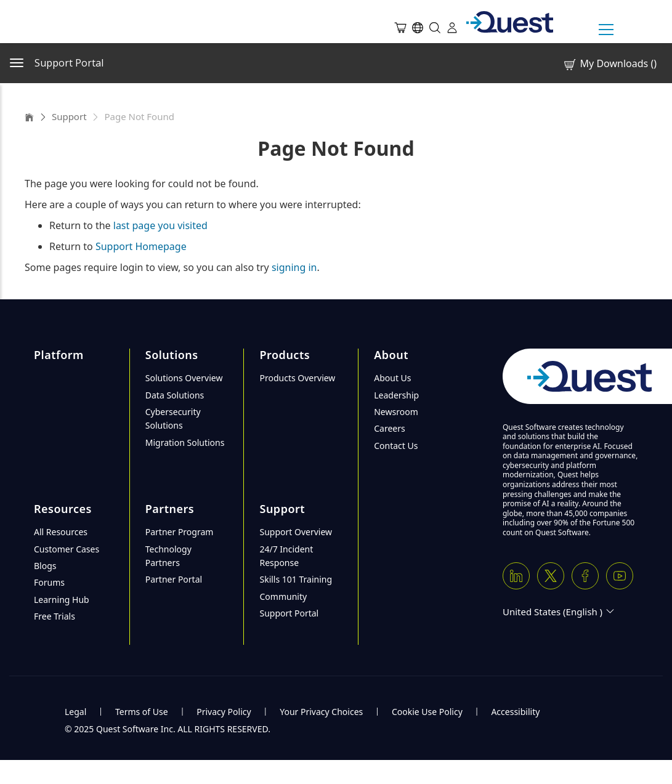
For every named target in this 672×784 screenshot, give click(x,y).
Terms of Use (142, 712)
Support (69, 116)
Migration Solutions (185, 443)
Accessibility (515, 712)
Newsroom (396, 412)
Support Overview (296, 532)
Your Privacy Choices (321, 712)
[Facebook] (585, 576)
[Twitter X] (551, 576)
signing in (294, 267)
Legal (75, 712)
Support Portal (289, 613)
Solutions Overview (184, 378)
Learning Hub (62, 600)
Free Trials (55, 616)
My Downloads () (609, 64)
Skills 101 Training (296, 579)
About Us (392, 378)
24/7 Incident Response (286, 556)
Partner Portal (174, 579)
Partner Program (180, 532)
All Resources (61, 532)
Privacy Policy (224, 712)
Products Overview (297, 378)
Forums (49, 582)
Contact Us (396, 446)
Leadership (396, 395)
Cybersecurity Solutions (173, 418)
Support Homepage (141, 246)
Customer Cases (67, 549)
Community (283, 596)
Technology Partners (168, 556)
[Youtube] (620, 576)
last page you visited (160, 225)
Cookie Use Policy (427, 712)
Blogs (45, 566)
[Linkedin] (516, 576)
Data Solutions (175, 395)
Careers (389, 428)
